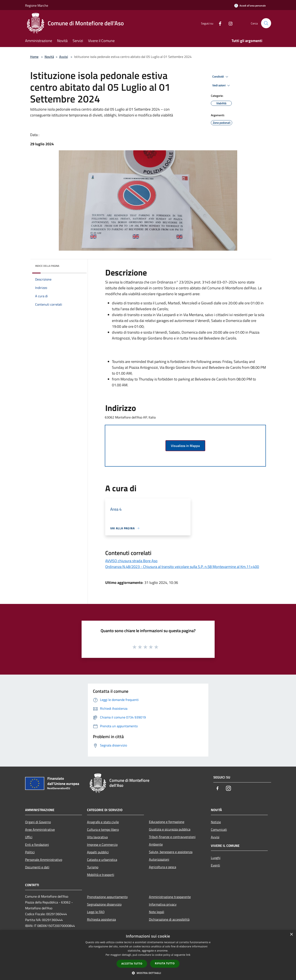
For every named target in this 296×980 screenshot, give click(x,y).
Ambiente (156, 844)
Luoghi (216, 858)
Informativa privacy (163, 904)
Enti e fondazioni (37, 845)
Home (34, 57)
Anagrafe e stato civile (103, 822)
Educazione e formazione (167, 822)
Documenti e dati (37, 867)
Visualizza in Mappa (185, 446)
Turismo (93, 867)
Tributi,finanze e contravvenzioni (172, 837)
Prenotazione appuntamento (107, 897)
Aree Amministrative (40, 829)
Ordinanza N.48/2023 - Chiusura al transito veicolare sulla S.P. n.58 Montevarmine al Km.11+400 (182, 567)
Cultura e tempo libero (103, 829)
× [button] (291, 935)
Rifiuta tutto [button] (165, 963)
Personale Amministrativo (44, 860)
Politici (30, 852)
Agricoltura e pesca (163, 867)
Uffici (29, 837)
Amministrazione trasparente (170, 897)
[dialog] (148, 955)
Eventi (215, 865)
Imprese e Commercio (102, 845)
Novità (49, 57)
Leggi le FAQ (96, 912)
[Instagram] (229, 23)
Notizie (216, 822)
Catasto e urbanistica (102, 860)
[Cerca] (266, 23)
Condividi (221, 77)
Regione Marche (37, 5)
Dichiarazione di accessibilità (169, 919)
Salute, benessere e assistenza (171, 852)
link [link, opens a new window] (188, 955)
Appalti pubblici (98, 852)
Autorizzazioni (159, 859)
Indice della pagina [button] (47, 266)
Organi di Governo (38, 822)
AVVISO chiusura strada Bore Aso (131, 561)
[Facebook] (218, 23)
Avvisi (64, 57)
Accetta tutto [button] (132, 964)
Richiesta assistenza (101, 919)
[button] (148, 973)
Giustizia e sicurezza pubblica (170, 829)
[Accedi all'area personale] (250, 6)
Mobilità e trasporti (101, 875)
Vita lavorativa (97, 837)
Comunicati (219, 829)
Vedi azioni (222, 85)
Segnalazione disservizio (104, 904)
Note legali (157, 912)
